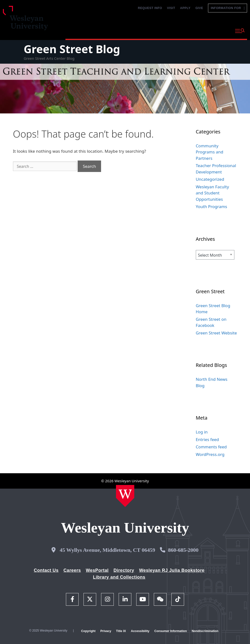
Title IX (121, 631)
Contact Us (46, 570)
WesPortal (97, 570)
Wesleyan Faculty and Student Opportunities (212, 193)
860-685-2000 (183, 550)
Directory (124, 570)
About (219, 30)
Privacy (106, 631)
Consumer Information (171, 631)
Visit (171, 8)
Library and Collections (119, 577)
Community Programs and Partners (210, 152)
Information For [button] (228, 8)
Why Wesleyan (80, 30)
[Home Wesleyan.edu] (125, 496)
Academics (113, 30)
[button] (240, 31)
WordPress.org (210, 454)
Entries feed (207, 439)
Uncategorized (210, 179)
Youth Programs (212, 206)
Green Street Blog (72, 49)
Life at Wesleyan (190, 30)
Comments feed (211, 447)
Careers (72, 570)
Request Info (150, 8)
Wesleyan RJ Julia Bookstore (172, 570)
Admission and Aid (150, 30)
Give (199, 8)
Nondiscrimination (205, 631)
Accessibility (140, 631)
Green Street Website (216, 333)
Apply (185, 8)
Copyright (88, 631)
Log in (202, 432)
